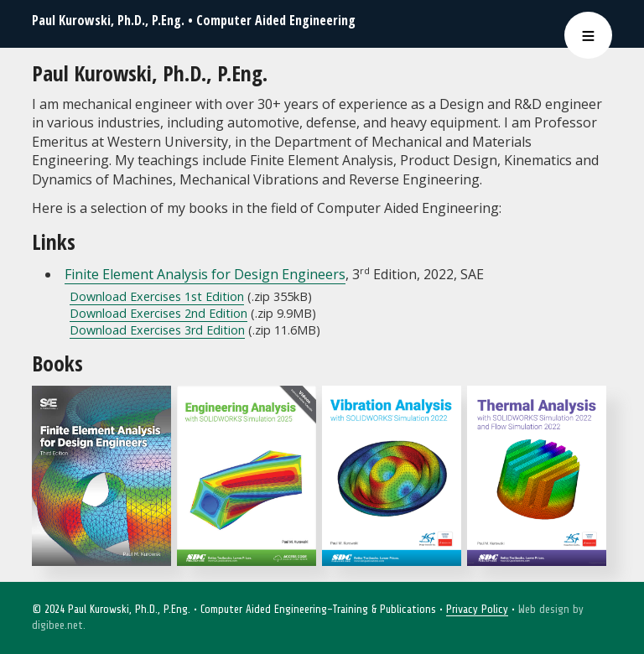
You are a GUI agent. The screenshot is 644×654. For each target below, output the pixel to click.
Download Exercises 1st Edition (157, 296)
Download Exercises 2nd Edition (158, 313)
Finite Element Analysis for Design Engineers (205, 274)
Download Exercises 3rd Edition (157, 330)
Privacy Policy (477, 609)
